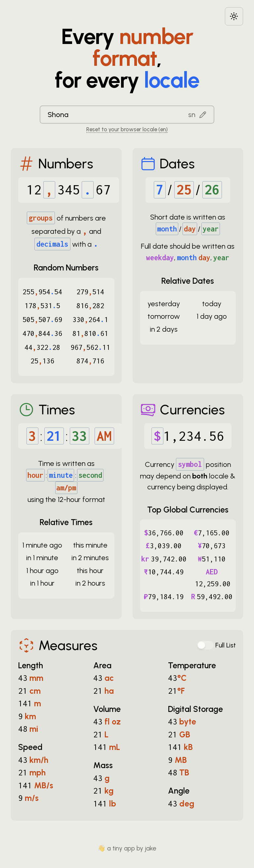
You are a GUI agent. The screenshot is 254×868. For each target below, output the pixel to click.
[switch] (205, 645)
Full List (226, 645)
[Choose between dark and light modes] (234, 16)
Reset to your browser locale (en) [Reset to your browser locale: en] (127, 129)
